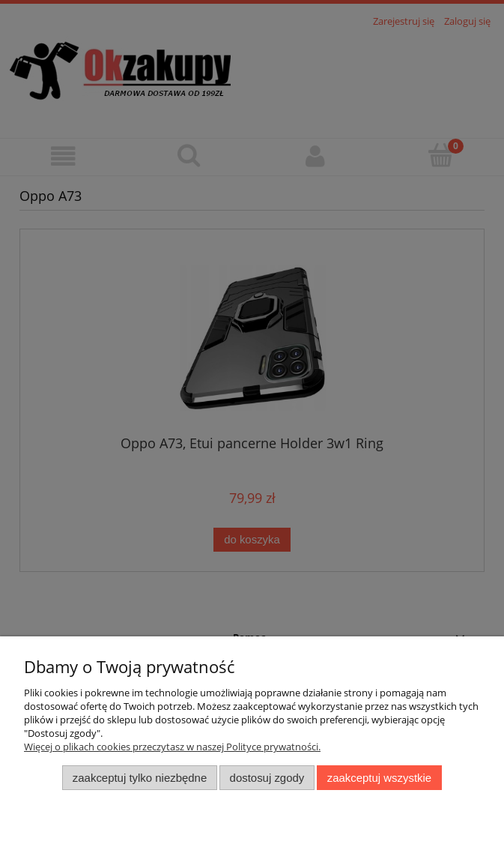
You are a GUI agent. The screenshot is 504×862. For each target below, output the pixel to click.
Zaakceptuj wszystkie (379, 778)
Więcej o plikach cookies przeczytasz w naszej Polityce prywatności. (172, 747)
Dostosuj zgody (267, 778)
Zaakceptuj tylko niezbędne (140, 778)
